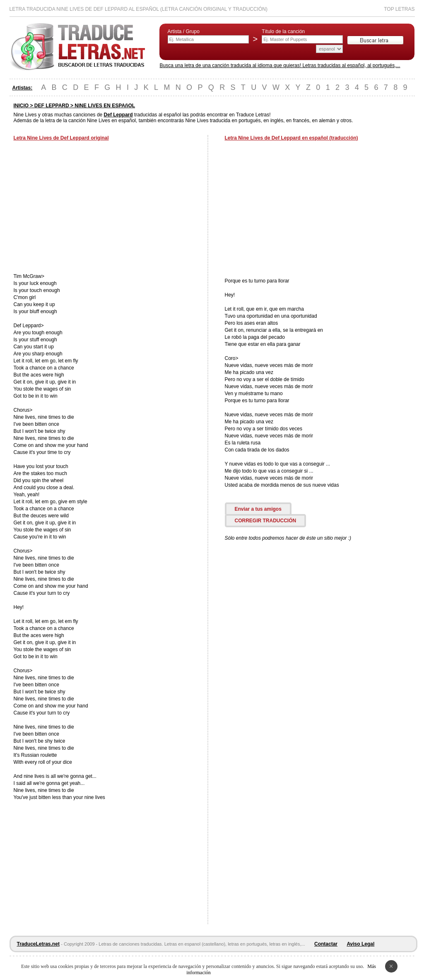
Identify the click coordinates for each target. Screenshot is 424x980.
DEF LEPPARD (52, 106)
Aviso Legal (360, 944)
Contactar (326, 944)
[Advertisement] (83, 208)
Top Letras (399, 9)
